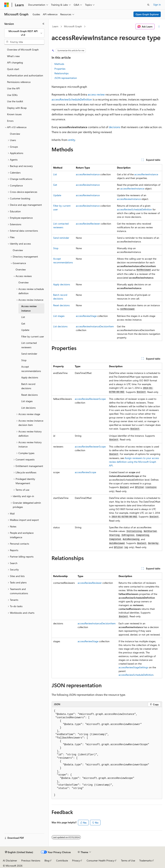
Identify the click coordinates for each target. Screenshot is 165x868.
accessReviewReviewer (88, 224)
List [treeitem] (23, 317)
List (55, 174)
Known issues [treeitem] (14, 114)
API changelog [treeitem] (15, 62)
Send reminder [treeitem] (29, 354)
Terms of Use (128, 860)
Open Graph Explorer (147, 14)
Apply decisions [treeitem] (30, 377)
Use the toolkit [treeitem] (15, 101)
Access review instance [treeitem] (29, 308)
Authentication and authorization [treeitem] (25, 75)
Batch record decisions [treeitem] (28, 386)
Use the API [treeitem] (13, 88)
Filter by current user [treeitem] (33, 336)
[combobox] (24, 33)
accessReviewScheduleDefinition (72, 99)
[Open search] (148, 5)
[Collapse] (43, 24)
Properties (60, 69)
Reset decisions (61, 305)
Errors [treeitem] (10, 121)
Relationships (61, 73)
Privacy (76, 860)
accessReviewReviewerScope (90, 399)
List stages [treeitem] (27, 401)
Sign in (157, 5)
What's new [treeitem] (13, 56)
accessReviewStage (86, 316)
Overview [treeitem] (15, 134)
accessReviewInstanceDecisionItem (95, 326)
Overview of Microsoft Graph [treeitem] (23, 50)
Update (57, 195)
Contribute (62, 860)
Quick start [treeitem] (13, 69)
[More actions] (159, 27)
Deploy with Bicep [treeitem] (17, 108)
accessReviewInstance (88, 174)
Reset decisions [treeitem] (30, 395)
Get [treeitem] (23, 324)
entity (72, 140)
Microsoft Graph (73, 26)
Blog (47, 860)
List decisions (60, 326)
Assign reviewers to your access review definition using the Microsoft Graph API (134, 462)
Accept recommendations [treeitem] (31, 369)
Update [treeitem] (25, 330)
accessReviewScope (85, 472)
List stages (59, 316)
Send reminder (61, 238)
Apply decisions (62, 284)
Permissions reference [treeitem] (19, 82)
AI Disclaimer (10, 860)
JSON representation (66, 78)
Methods (59, 64)
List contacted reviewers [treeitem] (29, 345)
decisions (115, 127)
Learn (55, 26)
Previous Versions (31, 860)
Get (55, 185)
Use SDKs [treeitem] (12, 95)
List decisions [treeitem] (28, 408)
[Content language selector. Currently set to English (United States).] (19, 852)
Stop (56, 248)
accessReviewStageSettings (133, 667)
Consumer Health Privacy (100, 860)
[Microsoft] (7, 5)
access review (96, 94)
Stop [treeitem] (24, 360)
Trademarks (146, 860)
